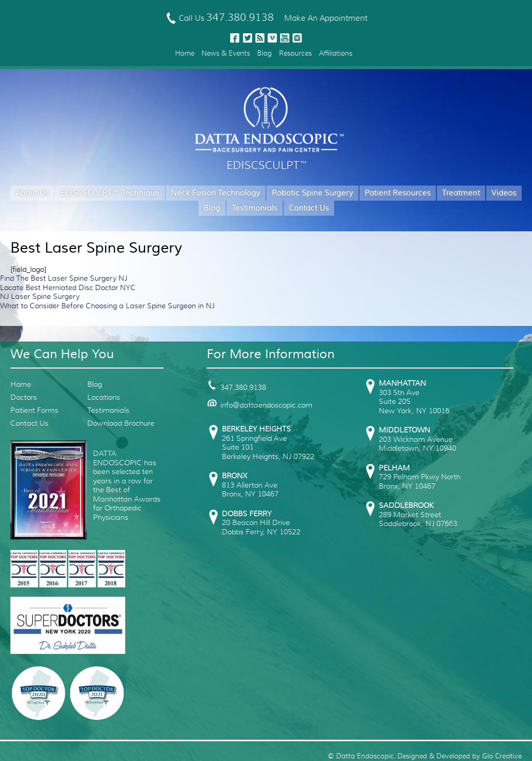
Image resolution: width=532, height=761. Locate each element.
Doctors (24, 397)
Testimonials (255, 208)
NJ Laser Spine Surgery (40, 296)
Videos (504, 193)
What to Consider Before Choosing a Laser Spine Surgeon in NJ (107, 306)
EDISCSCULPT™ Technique (110, 193)
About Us (32, 193)
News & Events (226, 53)
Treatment (461, 193)
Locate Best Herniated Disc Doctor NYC (68, 287)
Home (185, 53)
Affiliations (336, 53)
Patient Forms (34, 410)
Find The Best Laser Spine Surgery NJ (64, 278)
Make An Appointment (326, 18)
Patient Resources (398, 193)
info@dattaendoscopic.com (260, 405)
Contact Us (309, 208)
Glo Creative (502, 756)
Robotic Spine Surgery (312, 193)
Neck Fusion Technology (216, 193)
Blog (264, 53)
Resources (295, 53)
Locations (104, 397)
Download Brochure (121, 423)
